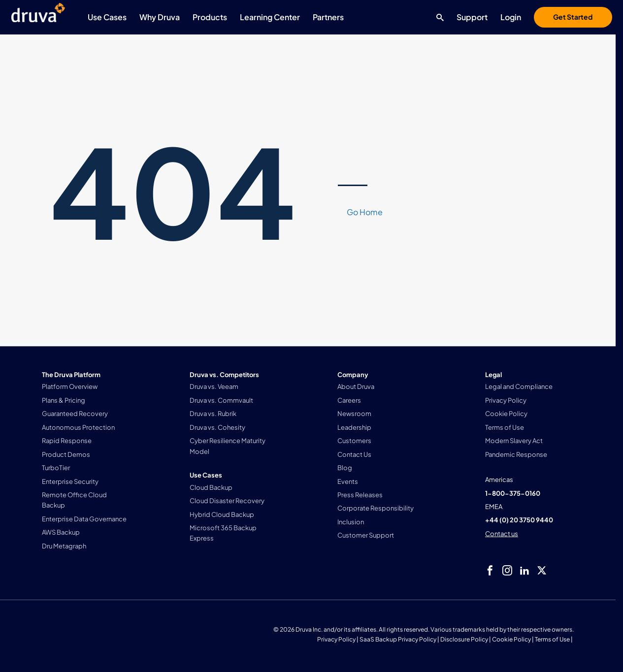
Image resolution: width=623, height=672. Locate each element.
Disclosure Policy (464, 639)
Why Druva (160, 17)
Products (210, 17)
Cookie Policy (511, 639)
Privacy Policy (336, 639)
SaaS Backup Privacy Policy (398, 639)
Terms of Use (552, 639)
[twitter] (542, 571)
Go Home (365, 212)
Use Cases (107, 17)
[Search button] (438, 17)
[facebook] (490, 571)
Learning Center (270, 17)
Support (472, 17)
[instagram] (507, 571)
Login (511, 17)
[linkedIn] (525, 571)
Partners (328, 17)
